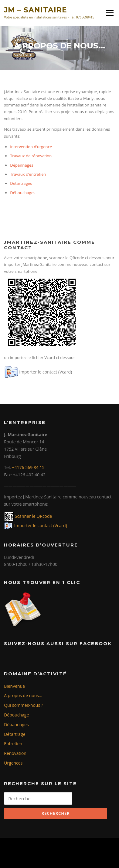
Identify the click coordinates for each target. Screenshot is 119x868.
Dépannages (22, 165)
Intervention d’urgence (31, 147)
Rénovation (15, 753)
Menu (110, 13)
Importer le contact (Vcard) (46, 372)
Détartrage (15, 734)
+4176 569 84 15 (28, 467)
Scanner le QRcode (33, 516)
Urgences (13, 763)
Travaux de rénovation (31, 156)
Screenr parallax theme (43, 858)
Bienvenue (14, 686)
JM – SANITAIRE (36, 10)
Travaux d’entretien (28, 174)
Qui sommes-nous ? (24, 705)
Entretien (13, 744)
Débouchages (23, 193)
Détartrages (21, 183)
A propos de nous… (23, 695)
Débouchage (16, 715)
